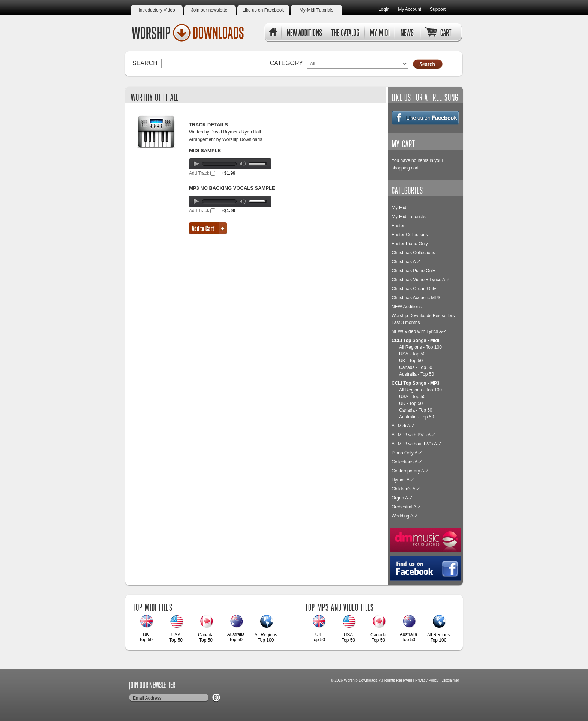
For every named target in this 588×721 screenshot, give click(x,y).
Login (384, 9)
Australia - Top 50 (416, 374)
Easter (398, 226)
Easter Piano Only (410, 244)
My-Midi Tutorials (317, 10)
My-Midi (399, 208)
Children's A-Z (406, 489)
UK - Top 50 (411, 361)
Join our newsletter (210, 10)
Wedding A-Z (404, 516)
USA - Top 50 (412, 354)
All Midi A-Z (403, 426)
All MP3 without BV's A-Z (416, 444)
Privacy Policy (427, 680)
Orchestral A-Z (406, 507)
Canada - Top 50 (416, 367)
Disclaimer (450, 680)
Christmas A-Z (406, 262)
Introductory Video (157, 10)
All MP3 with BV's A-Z (413, 435)
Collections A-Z (407, 462)
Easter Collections (410, 235)
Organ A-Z (402, 498)
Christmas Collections (413, 253)
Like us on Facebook (263, 10)
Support (438, 9)
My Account (409, 9)
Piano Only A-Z (407, 453)
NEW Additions (406, 307)
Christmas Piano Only (413, 271)
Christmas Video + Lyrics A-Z (420, 280)
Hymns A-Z (403, 480)
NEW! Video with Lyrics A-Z (419, 331)
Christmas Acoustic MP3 (416, 298)
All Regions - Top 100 (420, 347)
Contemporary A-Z (410, 471)
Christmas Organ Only (414, 289)
